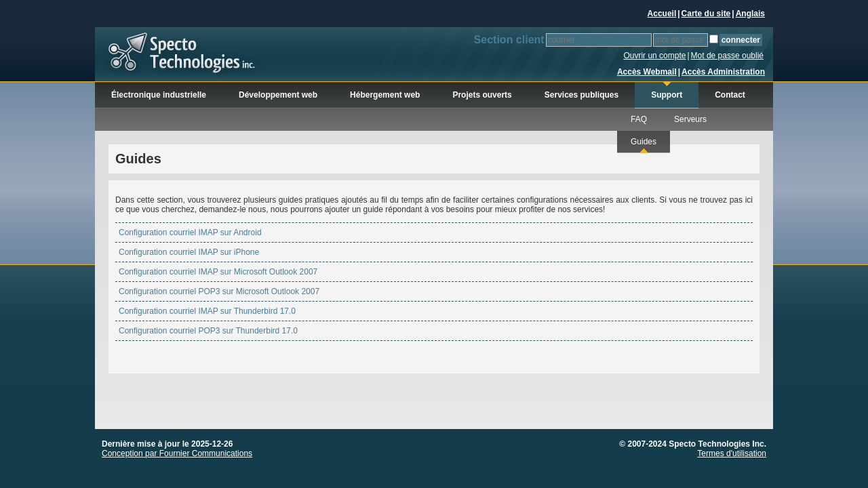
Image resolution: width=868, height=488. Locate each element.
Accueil (662, 14)
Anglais (750, 14)
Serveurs (690, 119)
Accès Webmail (647, 72)
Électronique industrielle (159, 95)
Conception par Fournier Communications (177, 453)
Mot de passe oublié (727, 56)
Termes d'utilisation (732, 453)
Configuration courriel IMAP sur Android (190, 232)
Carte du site (706, 14)
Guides (644, 142)
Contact (730, 95)
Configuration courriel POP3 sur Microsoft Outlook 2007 (219, 291)
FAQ (639, 119)
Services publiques (581, 95)
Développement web (278, 95)
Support (667, 95)
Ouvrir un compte (654, 56)
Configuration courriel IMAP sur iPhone (189, 252)
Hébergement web (385, 95)
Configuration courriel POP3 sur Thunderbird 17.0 (208, 331)
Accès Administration (723, 72)
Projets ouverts (482, 95)
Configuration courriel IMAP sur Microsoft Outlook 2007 (218, 272)
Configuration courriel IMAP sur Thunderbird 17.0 (207, 311)
